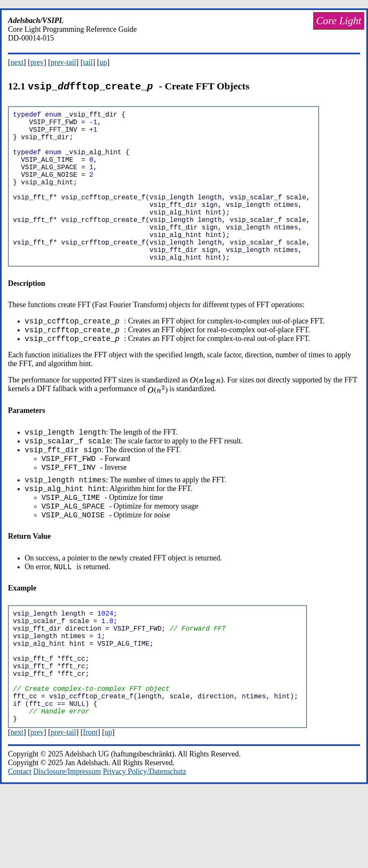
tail (88, 62)
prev (37, 62)
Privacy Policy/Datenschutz (144, 847)
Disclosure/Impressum (67, 847)
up (103, 62)
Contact (20, 847)
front (90, 808)
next (17, 62)
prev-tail (63, 62)
